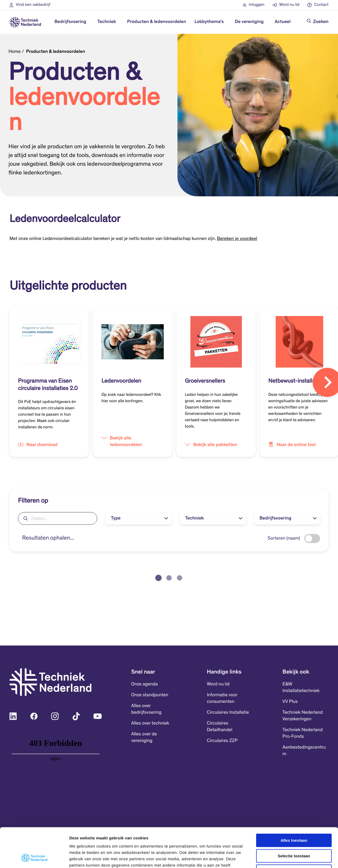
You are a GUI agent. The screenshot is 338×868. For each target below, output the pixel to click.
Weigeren (294, 834)
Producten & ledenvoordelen (156, 22)
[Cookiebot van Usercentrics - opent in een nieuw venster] (34, 858)
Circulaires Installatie (228, 713)
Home (15, 52)
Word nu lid (218, 684)
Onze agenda (144, 684)
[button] (30, 5)
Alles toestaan (294, 803)
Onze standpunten (150, 695)
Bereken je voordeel (237, 239)
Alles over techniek (150, 723)
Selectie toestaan (294, 819)
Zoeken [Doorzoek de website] (321, 22)
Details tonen (285, 858)
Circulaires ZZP (222, 741)
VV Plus (290, 702)
